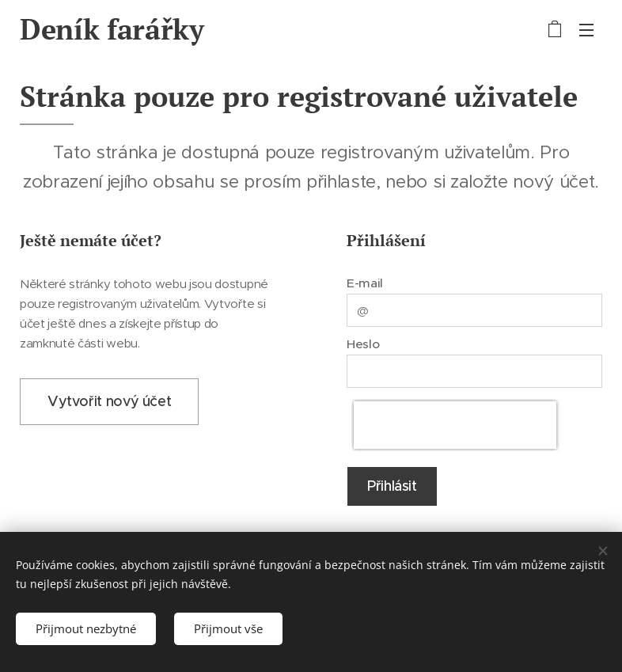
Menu (586, 30)
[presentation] (455, 425)
